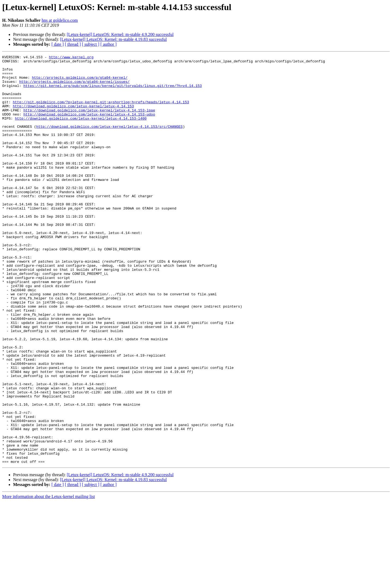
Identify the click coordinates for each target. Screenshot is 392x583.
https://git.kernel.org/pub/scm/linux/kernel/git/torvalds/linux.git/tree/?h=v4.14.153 (113, 92)
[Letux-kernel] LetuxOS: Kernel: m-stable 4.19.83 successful (113, 39)
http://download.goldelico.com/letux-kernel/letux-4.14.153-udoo (89, 126)
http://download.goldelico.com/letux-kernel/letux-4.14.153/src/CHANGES (109, 141)
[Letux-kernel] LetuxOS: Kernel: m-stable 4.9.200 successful (120, 34)
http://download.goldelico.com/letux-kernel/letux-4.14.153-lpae (89, 122)
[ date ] (58, 44)
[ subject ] (91, 44)
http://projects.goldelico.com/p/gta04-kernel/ (80, 82)
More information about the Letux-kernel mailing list (48, 578)
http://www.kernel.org (71, 58)
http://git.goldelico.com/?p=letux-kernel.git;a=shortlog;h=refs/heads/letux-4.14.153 (101, 112)
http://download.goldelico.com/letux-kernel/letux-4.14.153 (73, 117)
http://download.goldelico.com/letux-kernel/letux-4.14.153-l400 (81, 131)
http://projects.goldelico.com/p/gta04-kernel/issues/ (74, 87)
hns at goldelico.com (60, 20)
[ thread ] (73, 44)
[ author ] (109, 44)
